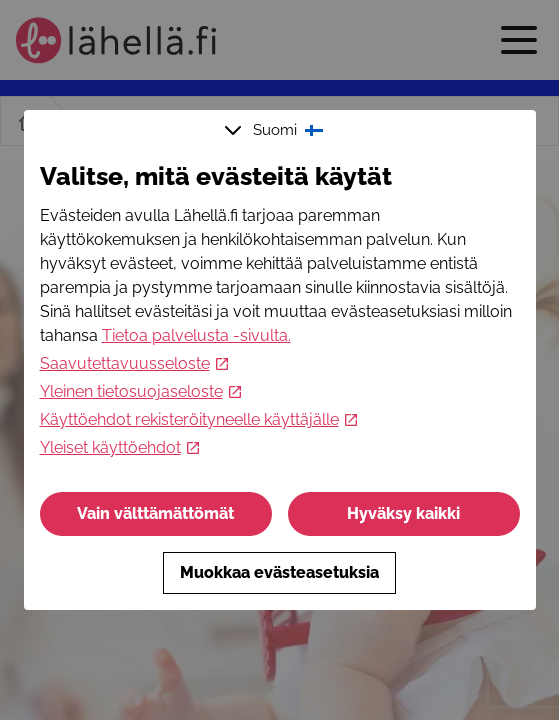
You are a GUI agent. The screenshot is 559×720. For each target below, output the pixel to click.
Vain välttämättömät (155, 513)
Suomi (276, 130)
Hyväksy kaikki (403, 513)
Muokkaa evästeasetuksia (279, 572)
